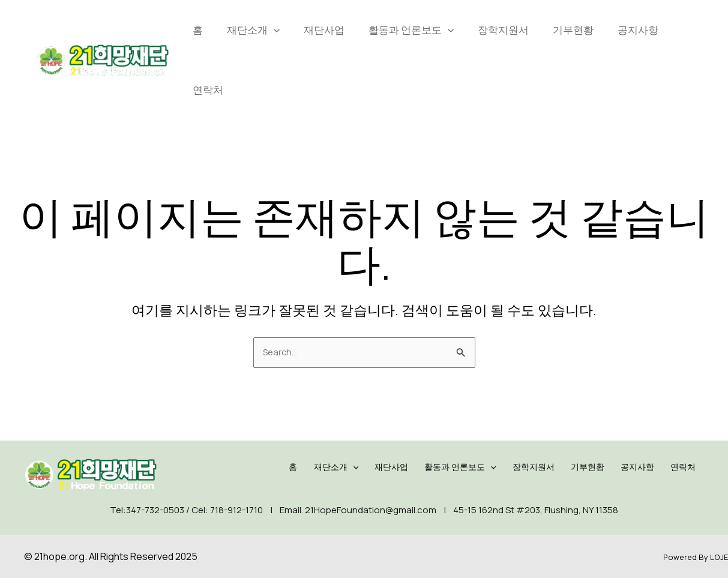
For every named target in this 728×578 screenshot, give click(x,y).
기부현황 (573, 30)
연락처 (208, 90)
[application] (274, 30)
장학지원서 (503, 30)
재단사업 (324, 30)
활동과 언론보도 (411, 30)
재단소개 (253, 30)
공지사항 (638, 30)
